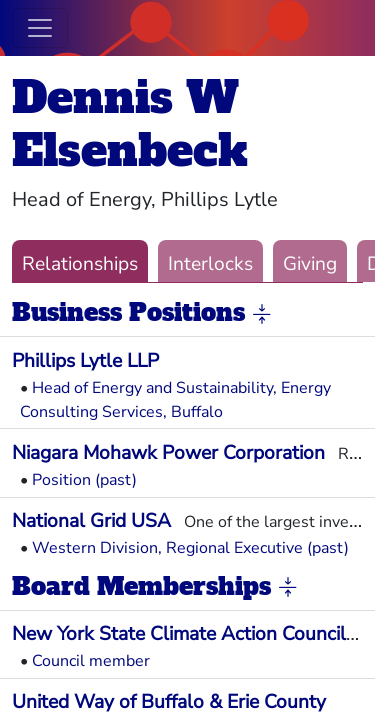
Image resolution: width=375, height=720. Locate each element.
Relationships (80, 264)
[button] (262, 314)
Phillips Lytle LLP (85, 361)
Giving (310, 264)
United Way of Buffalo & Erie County (169, 702)
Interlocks (210, 264)
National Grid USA (91, 521)
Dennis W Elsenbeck (130, 124)
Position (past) (84, 480)
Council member (91, 661)
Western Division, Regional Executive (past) (190, 548)
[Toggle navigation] (40, 28)
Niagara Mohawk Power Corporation (168, 453)
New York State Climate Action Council (179, 634)
